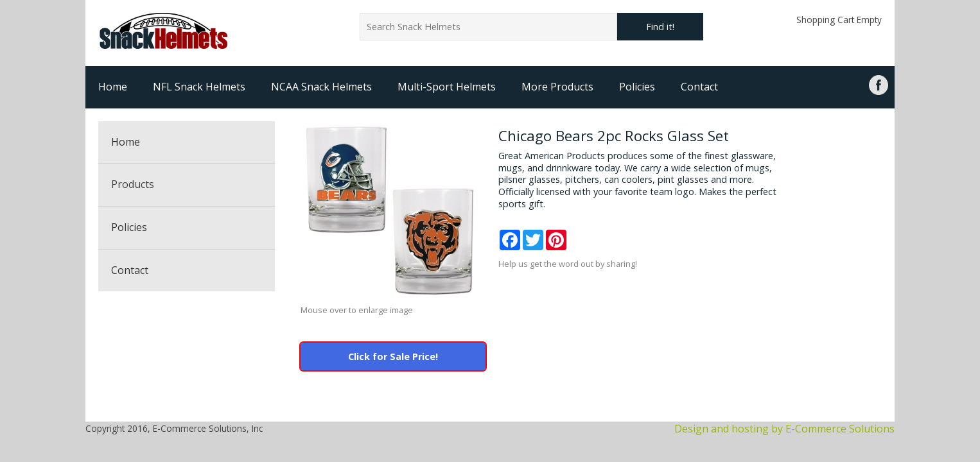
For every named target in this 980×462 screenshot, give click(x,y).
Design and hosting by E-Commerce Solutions (784, 429)
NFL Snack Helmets (199, 87)
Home (113, 87)
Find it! (660, 27)
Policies (637, 87)
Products (133, 184)
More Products (557, 87)
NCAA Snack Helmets (321, 87)
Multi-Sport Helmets (447, 87)
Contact (699, 87)
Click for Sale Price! (393, 356)
